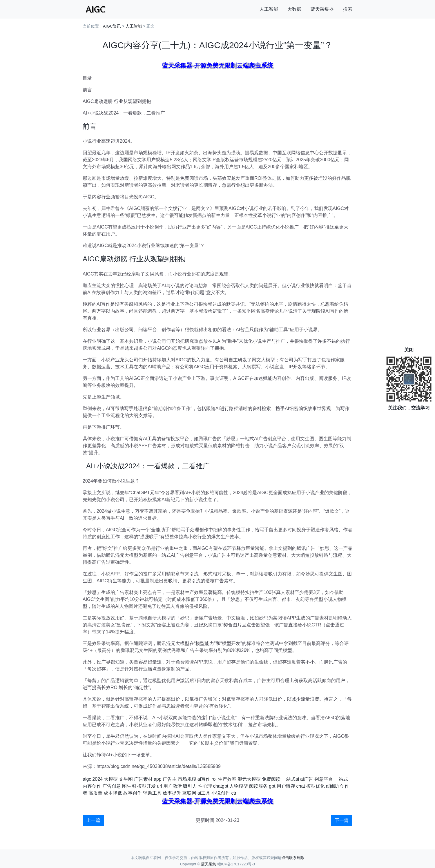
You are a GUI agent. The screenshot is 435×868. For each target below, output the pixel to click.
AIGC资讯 (112, 26)
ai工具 (204, 793)
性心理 (205, 786)
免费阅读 (271, 779)
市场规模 (187, 779)
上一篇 (93, 820)
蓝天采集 (209, 864)
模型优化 (316, 786)
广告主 (170, 779)
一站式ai (290, 779)
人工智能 (269, 9)
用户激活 (173, 786)
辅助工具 (152, 793)
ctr (234, 793)
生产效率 (227, 779)
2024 (97, 779)
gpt (272, 786)
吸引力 (190, 786)
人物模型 (239, 786)
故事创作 (133, 793)
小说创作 (221, 793)
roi (214, 779)
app (158, 779)
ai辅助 (332, 786)
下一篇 (342, 820)
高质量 (95, 793)
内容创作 (92, 786)
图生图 (129, 786)
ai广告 (307, 779)
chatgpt (221, 786)
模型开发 (146, 786)
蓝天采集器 (322, 9)
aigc (87, 779)
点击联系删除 (293, 858)
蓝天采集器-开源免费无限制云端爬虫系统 (218, 65)
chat (301, 786)
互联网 (189, 793)
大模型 (111, 779)
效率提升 (172, 793)
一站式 (341, 779)
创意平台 (324, 779)
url (159, 786)
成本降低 (113, 793)
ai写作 (204, 779)
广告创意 (112, 786)
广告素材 (143, 779)
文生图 (126, 779)
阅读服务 (258, 786)
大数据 (294, 9)
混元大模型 (249, 779)
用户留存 (286, 786)
